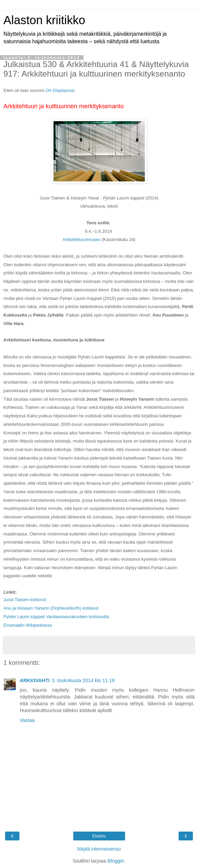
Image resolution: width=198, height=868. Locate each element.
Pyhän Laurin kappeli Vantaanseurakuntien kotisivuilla (56, 617)
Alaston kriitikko (44, 20)
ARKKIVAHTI (35, 680)
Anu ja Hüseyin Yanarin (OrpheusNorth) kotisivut (51, 608)
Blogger (116, 861)
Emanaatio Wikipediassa (28, 625)
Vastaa (27, 720)
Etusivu (99, 836)
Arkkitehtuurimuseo (82, 239)
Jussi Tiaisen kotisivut (25, 600)
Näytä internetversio (99, 849)
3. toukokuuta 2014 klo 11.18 (83, 680)
